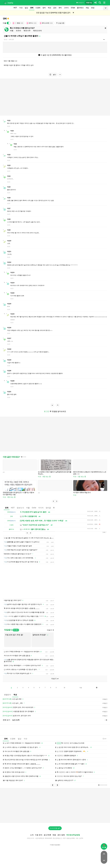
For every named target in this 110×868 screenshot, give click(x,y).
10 (64, 688)
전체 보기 (6, 720)
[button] (53, 501)
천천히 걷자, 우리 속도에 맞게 (19, 707)
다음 (81, 688)
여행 (12, 31)
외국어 (18, 31)
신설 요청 (60, 23)
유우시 (32, 23)
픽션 (49, 8)
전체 (7, 508)
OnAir (34, 508)
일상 (26, 8)
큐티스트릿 (46, 23)
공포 (55, 8)
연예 (32, 8)
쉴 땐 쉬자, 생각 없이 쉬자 (17, 716)
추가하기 (16, 630)
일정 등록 (16, 720)
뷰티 (60, 8)
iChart (73, 8)
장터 (44, 8)
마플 (28, 508)
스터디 (66, 8)
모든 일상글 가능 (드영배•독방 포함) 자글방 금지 (53, 13)
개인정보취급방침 (73, 835)
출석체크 (80, 8)
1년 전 (5, 39)
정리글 (48, 508)
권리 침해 (61, 835)
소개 (32, 835)
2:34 (104, 739)
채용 (54, 835)
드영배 (38, 8)
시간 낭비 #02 (13, 699)
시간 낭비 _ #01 (14, 703)
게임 (87, 8)
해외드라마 (37, 31)
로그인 (47, 411)
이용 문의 (39, 835)
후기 (55, 508)
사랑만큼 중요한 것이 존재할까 (20, 712)
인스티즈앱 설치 (55, 828)
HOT (15, 8)
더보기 (50, 630)
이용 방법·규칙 (80, 3)
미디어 (41, 508)
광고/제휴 (47, 835)
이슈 (21, 8)
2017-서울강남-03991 (69, 838)
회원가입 (89, 3)
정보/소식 (20, 508)
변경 (93, 8)
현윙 (18, 23)
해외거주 (27, 31)
